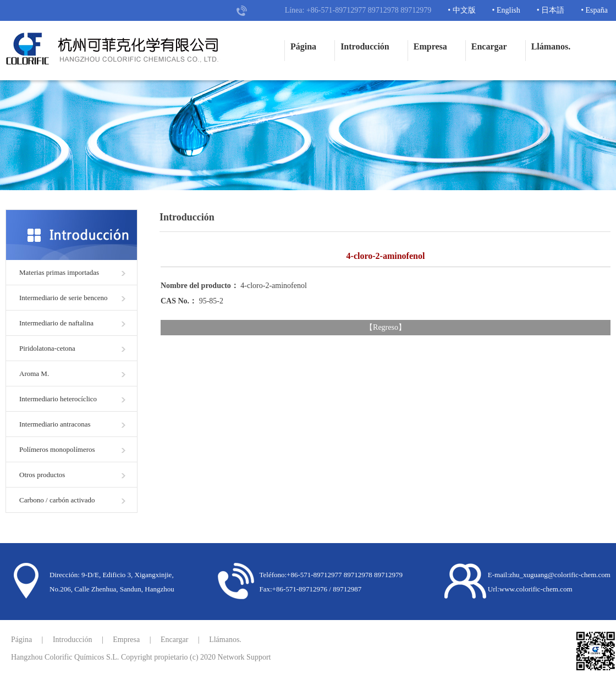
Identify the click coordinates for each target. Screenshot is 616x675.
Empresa (430, 46)
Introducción (365, 46)
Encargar (489, 46)
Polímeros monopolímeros (57, 449)
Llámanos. (551, 46)
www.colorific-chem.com (536, 589)
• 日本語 (551, 10)
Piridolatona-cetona (47, 348)
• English (506, 10)
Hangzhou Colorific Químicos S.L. (65, 657)
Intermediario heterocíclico (58, 399)
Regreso (386, 327)
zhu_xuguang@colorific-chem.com (560, 575)
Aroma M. (34, 374)
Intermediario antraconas (55, 424)
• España (594, 10)
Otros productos (42, 475)
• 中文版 (461, 10)
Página (303, 46)
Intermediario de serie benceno (64, 298)
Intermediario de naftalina (56, 323)
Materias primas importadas (59, 272)
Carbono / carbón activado (57, 500)
